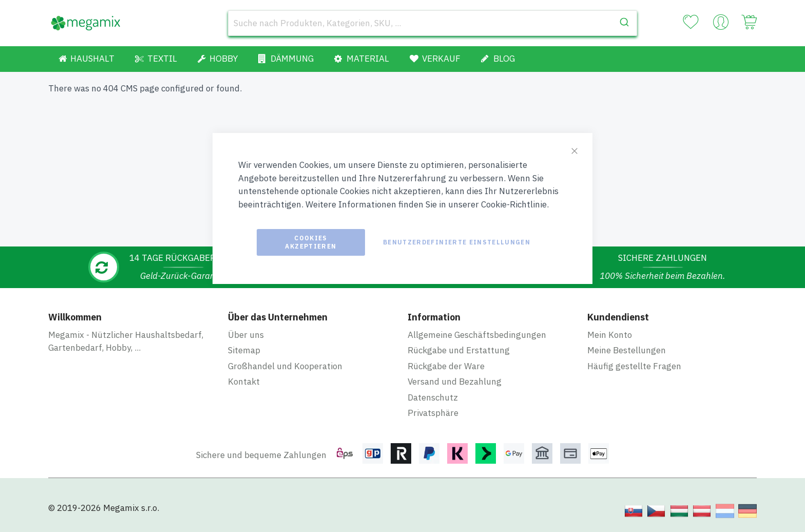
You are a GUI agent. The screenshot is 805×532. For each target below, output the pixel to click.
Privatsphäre (433, 413)
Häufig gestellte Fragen (634, 366)
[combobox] (433, 23)
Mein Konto (610, 335)
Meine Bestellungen (627, 350)
